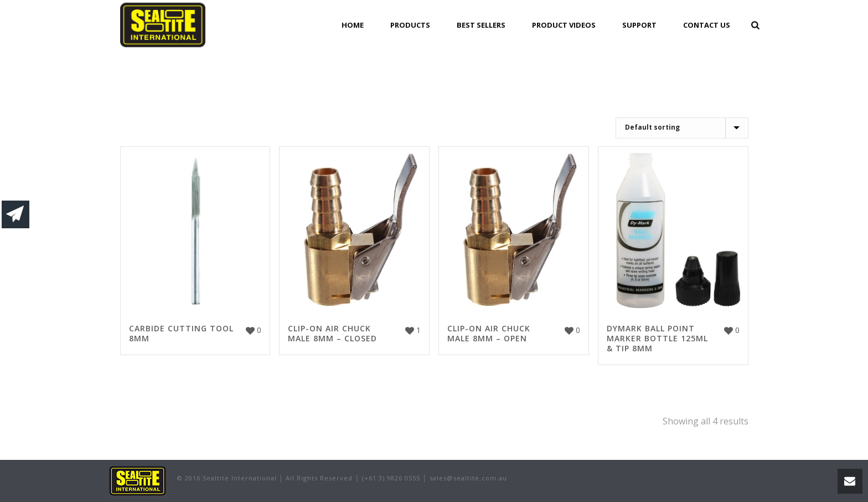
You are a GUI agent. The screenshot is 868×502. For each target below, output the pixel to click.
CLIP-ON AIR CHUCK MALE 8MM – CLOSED (332, 333)
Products (410, 25)
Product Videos (564, 25)
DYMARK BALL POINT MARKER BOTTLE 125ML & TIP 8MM (657, 338)
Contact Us (707, 25)
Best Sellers (481, 25)
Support (639, 25)
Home (353, 25)
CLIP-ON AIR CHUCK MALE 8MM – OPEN (489, 333)
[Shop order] (682, 128)
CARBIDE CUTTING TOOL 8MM (181, 333)
